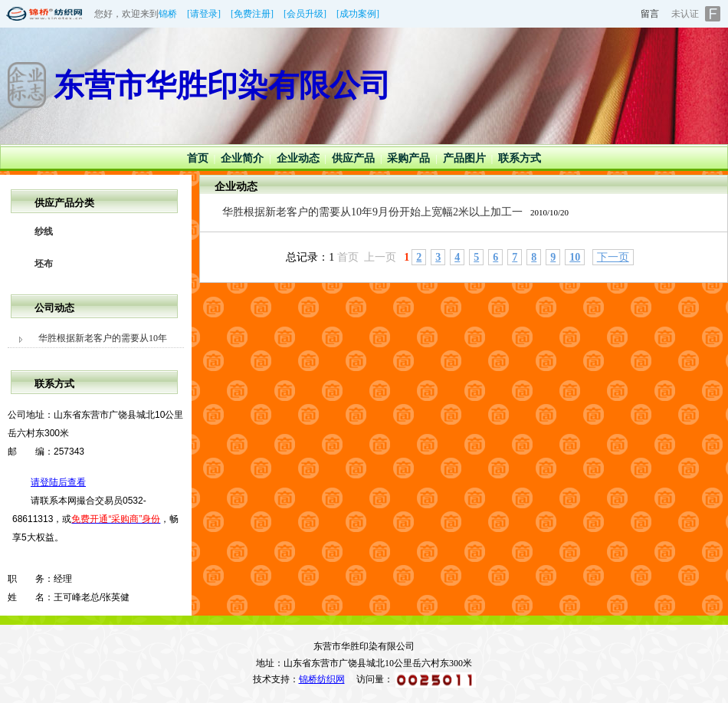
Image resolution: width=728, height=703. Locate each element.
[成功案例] (358, 14)
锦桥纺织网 (322, 679)
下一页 (613, 257)
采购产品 (408, 158)
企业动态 (298, 158)
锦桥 (168, 14)
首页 (198, 158)
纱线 (44, 232)
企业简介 (242, 158)
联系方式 (520, 158)
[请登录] (204, 14)
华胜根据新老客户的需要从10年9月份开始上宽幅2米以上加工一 (372, 212)
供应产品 (353, 158)
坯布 (44, 264)
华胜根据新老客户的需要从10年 (103, 338)
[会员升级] (305, 14)
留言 (650, 14)
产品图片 (464, 158)
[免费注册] (252, 14)
